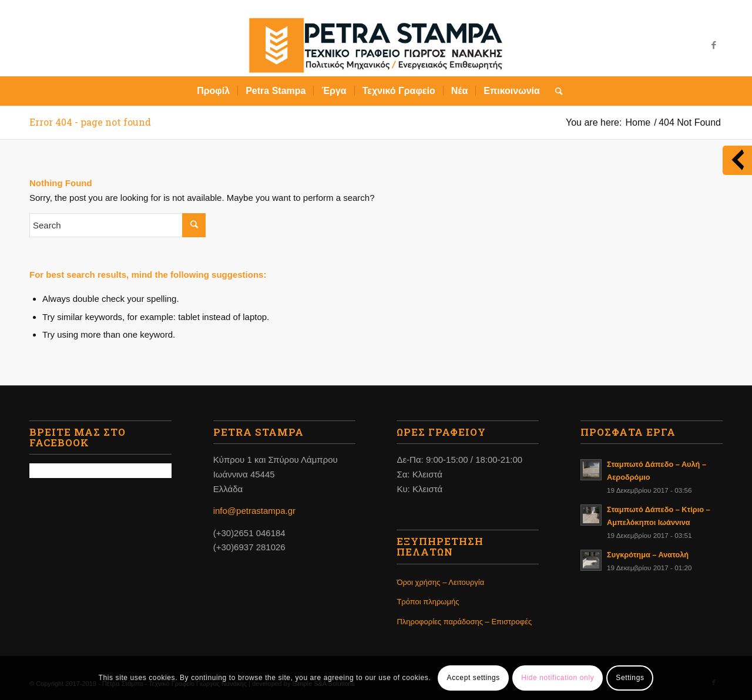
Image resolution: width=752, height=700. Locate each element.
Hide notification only (558, 678)
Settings (630, 678)
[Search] (555, 91)
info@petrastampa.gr (254, 511)
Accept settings (474, 678)
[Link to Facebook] (714, 45)
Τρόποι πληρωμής (428, 602)
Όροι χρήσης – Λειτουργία (440, 582)
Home (638, 122)
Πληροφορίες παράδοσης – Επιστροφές (464, 622)
